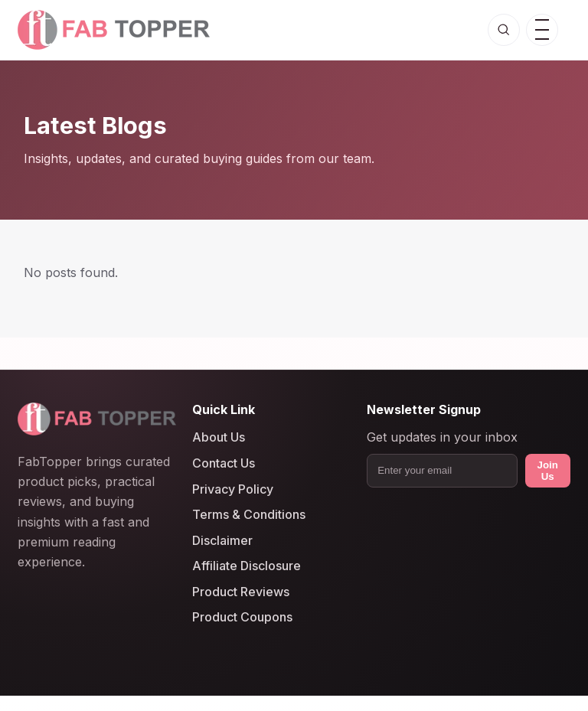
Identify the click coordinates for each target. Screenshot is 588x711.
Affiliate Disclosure (247, 566)
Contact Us (224, 463)
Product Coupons (242, 618)
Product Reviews (241, 592)
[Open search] (504, 30)
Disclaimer (222, 540)
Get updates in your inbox (442, 438)
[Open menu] (542, 30)
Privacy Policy (233, 489)
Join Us (548, 471)
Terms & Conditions (249, 515)
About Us (219, 438)
